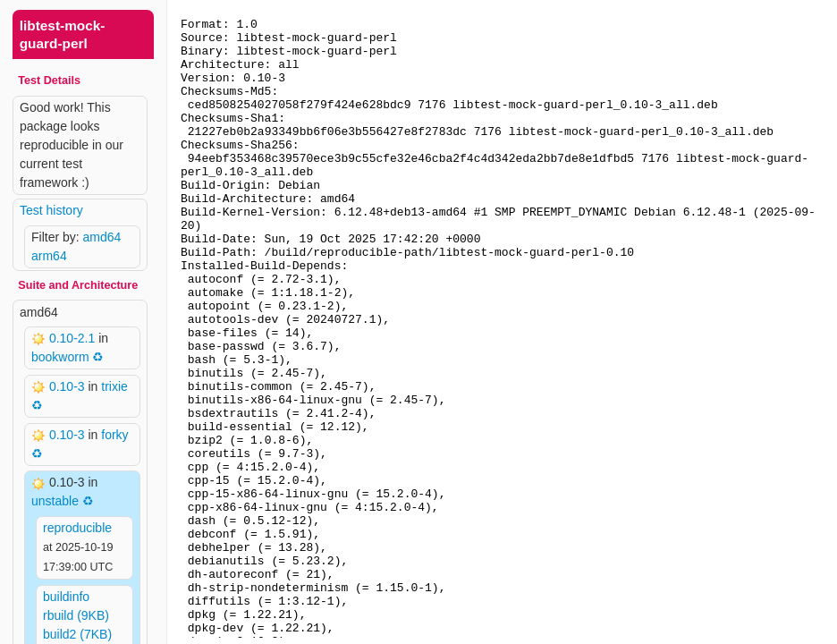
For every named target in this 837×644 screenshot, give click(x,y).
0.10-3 (69, 386)
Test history (51, 210)
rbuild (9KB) (76, 615)
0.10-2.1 (74, 338)
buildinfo (66, 597)
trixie (114, 386)
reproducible (77, 528)
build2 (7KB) (77, 634)
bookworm (60, 357)
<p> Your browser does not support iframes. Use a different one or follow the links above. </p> (502, 322)
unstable (55, 501)
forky (114, 435)
